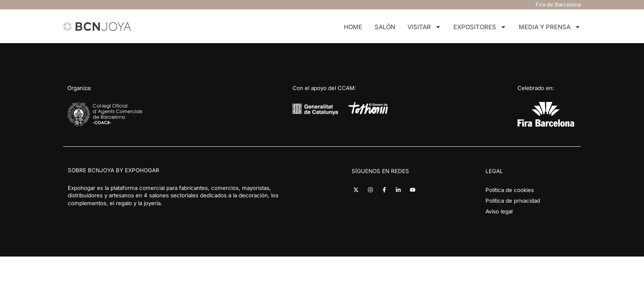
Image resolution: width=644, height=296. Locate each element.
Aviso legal (499, 211)
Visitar (424, 27)
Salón (385, 27)
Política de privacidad (513, 201)
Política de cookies (510, 190)
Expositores (480, 27)
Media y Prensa (550, 27)
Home (353, 27)
